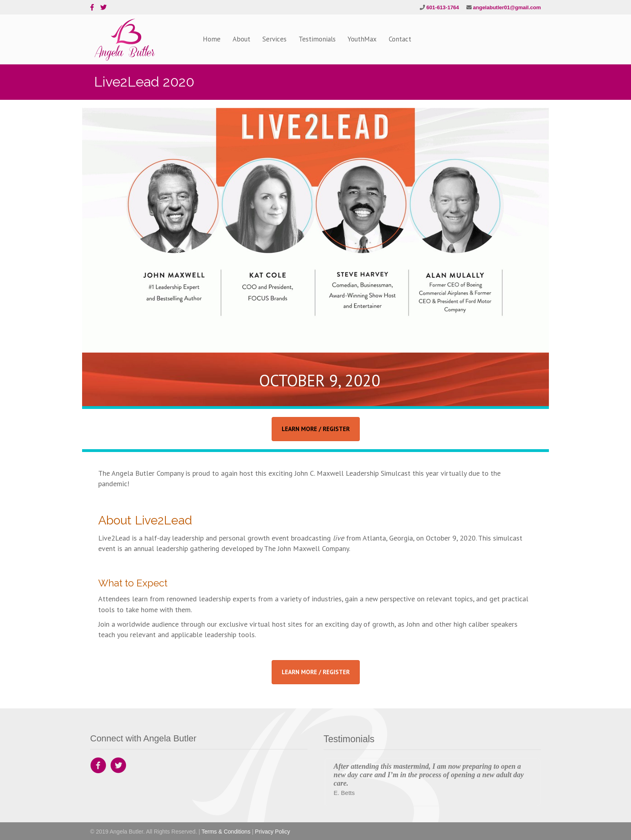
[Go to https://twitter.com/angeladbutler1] (118, 766)
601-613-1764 (443, 7)
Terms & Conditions (226, 832)
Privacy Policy (273, 832)
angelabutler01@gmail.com (507, 7)
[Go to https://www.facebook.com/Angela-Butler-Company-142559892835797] (98, 766)
